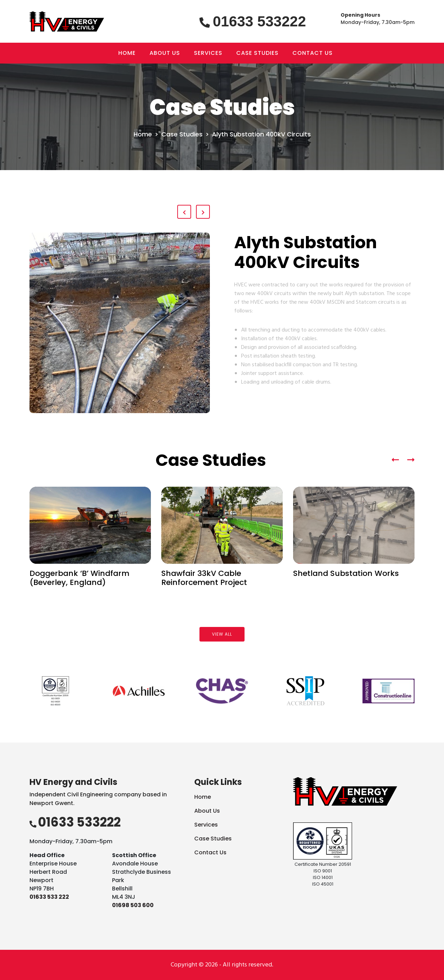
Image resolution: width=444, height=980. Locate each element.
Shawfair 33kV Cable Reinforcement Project (204, 578)
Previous (9, 692)
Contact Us (210, 852)
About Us (207, 811)
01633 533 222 (49, 897)
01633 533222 (259, 21)
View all (222, 634)
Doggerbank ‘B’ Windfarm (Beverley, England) (79, 578)
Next (435, 692)
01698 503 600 (133, 905)
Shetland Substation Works (346, 573)
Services (206, 825)
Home (143, 134)
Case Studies (182, 134)
